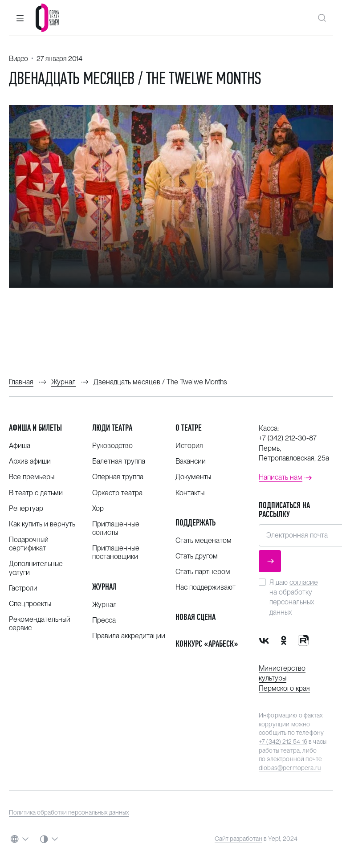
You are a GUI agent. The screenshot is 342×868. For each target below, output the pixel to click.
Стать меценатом (204, 540)
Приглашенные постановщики (116, 552)
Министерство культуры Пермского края (284, 678)
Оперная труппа (118, 477)
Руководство (112, 446)
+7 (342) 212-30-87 (288, 438)
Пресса (104, 620)
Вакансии (191, 461)
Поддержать (195, 523)
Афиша (20, 446)
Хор (98, 508)
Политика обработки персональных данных (69, 812)
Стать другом (197, 556)
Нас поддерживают (206, 587)
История (189, 446)
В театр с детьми (36, 493)
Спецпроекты (30, 604)
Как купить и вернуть (42, 524)
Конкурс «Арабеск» (207, 644)
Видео (18, 59)
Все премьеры (32, 477)
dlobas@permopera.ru (290, 768)
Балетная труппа (119, 461)
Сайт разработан (238, 839)
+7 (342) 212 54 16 (283, 742)
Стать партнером (203, 572)
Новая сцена (195, 617)
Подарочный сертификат (29, 544)
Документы (193, 477)
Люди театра (112, 428)
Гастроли (23, 588)
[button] (20, 18)
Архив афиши (30, 461)
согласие (304, 582)
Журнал (104, 587)
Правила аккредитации (129, 636)
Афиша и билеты (35, 428)
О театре (189, 428)
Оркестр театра (117, 493)
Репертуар (26, 508)
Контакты (190, 493)
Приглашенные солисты (116, 528)
